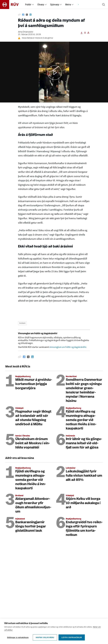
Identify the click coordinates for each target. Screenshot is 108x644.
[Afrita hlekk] (19, 15)
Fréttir (28, 5)
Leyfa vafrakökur (72, 637)
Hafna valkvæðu (45, 637)
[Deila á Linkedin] (31, 15)
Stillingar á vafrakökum (18, 637)
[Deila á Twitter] (27, 15)
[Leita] (103, 5)
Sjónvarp (55, 5)
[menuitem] (33, 5)
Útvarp (41, 5)
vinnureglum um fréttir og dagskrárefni (68, 347)
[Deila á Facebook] (23, 15)
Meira (68, 5)
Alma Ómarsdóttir (26, 32)
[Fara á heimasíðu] (12, 5)
